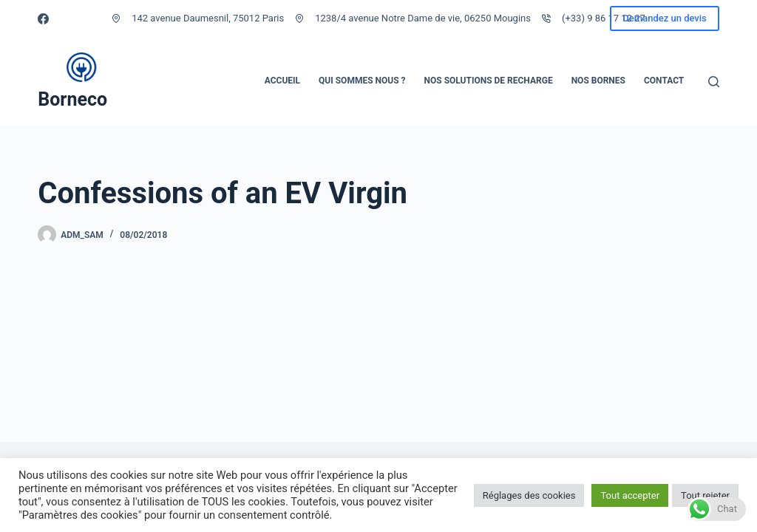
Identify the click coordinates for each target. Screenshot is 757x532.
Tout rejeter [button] (705, 495)
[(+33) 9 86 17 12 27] (546, 18)
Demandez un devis (664, 18)
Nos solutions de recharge (489, 81)
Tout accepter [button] (630, 495)
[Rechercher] (714, 82)
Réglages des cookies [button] (529, 495)
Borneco (72, 99)
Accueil (282, 81)
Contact (664, 81)
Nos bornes (598, 81)
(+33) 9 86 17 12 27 (604, 18)
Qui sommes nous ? (362, 81)
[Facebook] (43, 19)
